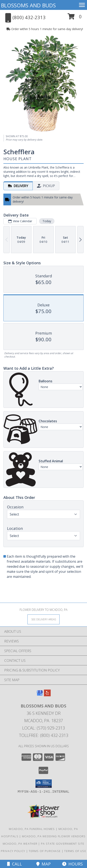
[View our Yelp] (47, 695)
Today (47, 221)
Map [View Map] (43, 864)
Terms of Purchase (45, 851)
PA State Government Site (63, 844)
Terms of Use (75, 851)
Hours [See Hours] (72, 864)
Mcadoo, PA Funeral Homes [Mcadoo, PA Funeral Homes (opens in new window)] (32, 829)
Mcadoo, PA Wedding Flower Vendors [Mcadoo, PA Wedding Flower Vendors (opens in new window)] (54, 836)
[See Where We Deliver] (43, 619)
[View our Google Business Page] (40, 695)
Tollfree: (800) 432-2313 (44, 735)
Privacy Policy (13, 851)
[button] (75, 18)
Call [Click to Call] (15, 864)
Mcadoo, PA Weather (20, 844)
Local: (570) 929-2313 (43, 728)
